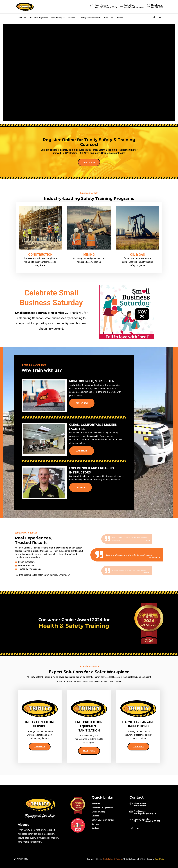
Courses (74, 17)
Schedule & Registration (39, 17)
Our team (81, 495)
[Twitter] (160, 17)
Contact (122, 17)
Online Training (59, 17)
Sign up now (89, 168)
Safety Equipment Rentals (93, 17)
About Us (21, 17)
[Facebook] (154, 17)
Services (111, 17)
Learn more (82, 458)
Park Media (160, 859)
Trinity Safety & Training (112, 859)
